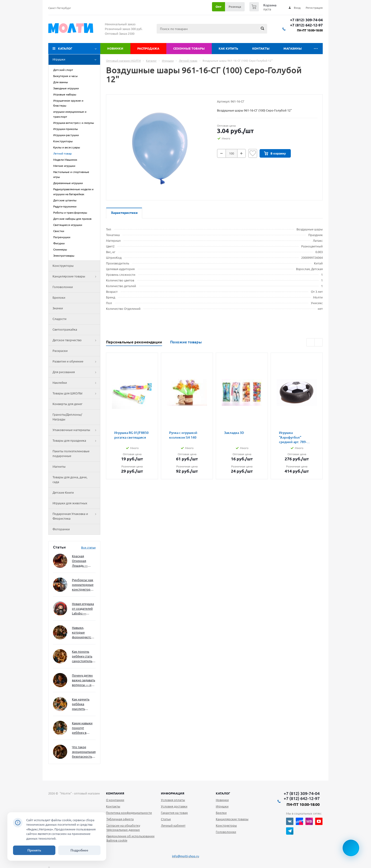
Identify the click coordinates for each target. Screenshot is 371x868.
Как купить (228, 48)
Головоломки (63, 287)
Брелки (221, 813)
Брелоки (59, 298)
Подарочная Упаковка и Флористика (76, 516)
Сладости (60, 319)
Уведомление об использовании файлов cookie (130, 838)
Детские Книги (63, 492)
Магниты (59, 466)
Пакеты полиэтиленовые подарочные (71, 453)
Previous (311, 342)
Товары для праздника (76, 441)
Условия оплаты (173, 800)
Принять (34, 850)
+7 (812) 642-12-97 (306, 25)
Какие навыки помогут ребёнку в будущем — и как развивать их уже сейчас (82, 728)
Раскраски (60, 351)
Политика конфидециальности (129, 813)
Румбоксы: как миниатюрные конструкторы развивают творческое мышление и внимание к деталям (83, 585)
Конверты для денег (67, 404)
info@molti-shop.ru (185, 856)
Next (319, 342)
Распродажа (148, 48)
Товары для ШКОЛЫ (76, 393)
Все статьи (88, 547)
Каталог (65, 48)
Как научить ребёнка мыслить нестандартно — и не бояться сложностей (83, 704)
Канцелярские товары (76, 276)
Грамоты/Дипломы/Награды (67, 417)
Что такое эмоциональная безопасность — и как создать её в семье (84, 752)
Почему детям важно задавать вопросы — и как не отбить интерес (84, 680)
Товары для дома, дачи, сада (70, 479)
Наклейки (76, 383)
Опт (219, 7)
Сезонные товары (189, 48)
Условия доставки (174, 806)
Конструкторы (63, 266)
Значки (58, 308)
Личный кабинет (173, 825)
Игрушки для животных (70, 503)
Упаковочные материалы (76, 430)
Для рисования (76, 372)
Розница (235, 7)
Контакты (261, 48)
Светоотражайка (65, 329)
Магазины (293, 48)
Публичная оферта (120, 819)
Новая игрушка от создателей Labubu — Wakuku (83, 609)
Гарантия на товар (174, 813)
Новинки (115, 48)
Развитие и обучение (76, 362)
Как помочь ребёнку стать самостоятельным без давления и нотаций (84, 657)
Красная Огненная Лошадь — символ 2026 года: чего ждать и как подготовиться (83, 561)
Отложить (253, 153)
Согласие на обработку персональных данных (123, 828)
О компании (115, 800)
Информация (173, 793)
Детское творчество (76, 340)
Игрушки (76, 60)
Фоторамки (61, 529)
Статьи (166, 819)
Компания (115, 793)
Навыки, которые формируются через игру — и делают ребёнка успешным (83, 633)
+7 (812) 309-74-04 (306, 20)
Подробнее (79, 850)
